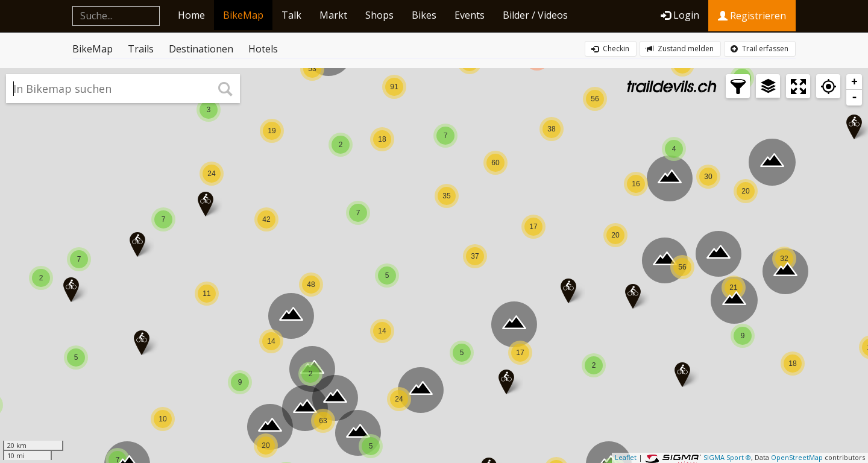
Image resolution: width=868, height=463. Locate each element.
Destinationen (201, 49)
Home (191, 15)
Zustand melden (680, 49)
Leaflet (626, 457)
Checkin (610, 49)
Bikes (424, 15)
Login (680, 15)
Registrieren (752, 16)
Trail (759, 49)
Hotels (263, 49)
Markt (333, 15)
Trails (141, 49)
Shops (379, 15)
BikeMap (243, 15)
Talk (291, 15)
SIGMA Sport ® (727, 457)
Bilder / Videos (535, 15)
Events (470, 15)
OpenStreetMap (797, 457)
